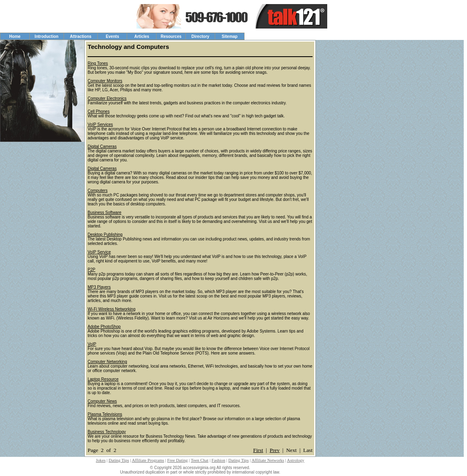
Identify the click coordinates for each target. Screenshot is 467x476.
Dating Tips (119, 460)
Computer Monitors (105, 81)
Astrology (296, 460)
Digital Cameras (102, 147)
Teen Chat (199, 460)
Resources (171, 36)
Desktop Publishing (105, 235)
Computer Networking (107, 362)
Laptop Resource (103, 379)
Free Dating (177, 460)
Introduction (46, 36)
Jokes (101, 460)
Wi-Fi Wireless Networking (111, 309)
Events (112, 36)
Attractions (81, 36)
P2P (91, 270)
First (258, 450)
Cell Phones (99, 111)
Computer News (102, 401)
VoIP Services (100, 125)
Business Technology (107, 432)
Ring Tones (98, 63)
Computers (98, 191)
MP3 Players (99, 287)
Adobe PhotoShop (104, 327)
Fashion (218, 460)
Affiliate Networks (268, 460)
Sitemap (230, 36)
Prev (275, 450)
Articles (142, 36)
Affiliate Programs (148, 460)
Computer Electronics (107, 98)
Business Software (105, 213)
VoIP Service (99, 252)
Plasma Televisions (105, 414)
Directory (200, 36)
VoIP (92, 344)
